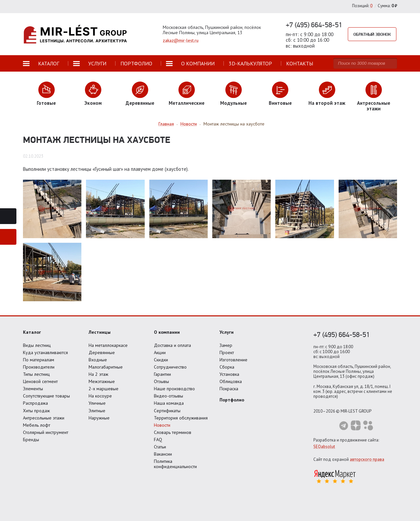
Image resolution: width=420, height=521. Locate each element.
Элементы (33, 389)
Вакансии (163, 454)
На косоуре (100, 396)
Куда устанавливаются (45, 352)
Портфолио (232, 400)
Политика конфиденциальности (175, 464)
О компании (167, 332)
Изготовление (233, 360)
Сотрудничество (170, 367)
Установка (229, 374)
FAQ (158, 440)
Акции (160, 352)
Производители (39, 367)
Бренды (31, 440)
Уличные (97, 403)
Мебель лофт (37, 425)
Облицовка (231, 381)
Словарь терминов (173, 432)
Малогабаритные (106, 367)
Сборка (227, 367)
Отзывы (161, 381)
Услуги (227, 332)
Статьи (160, 447)
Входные (98, 360)
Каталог (32, 332)
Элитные (97, 411)
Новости (162, 425)
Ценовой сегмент (40, 381)
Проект (227, 352)
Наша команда (169, 403)
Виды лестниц (37, 345)
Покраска (229, 389)
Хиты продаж (36, 411)
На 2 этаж (98, 374)
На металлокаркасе (108, 345)
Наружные (99, 418)
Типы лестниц (36, 374)
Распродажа (35, 403)
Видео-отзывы (168, 396)
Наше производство (174, 389)
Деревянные (102, 352)
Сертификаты (167, 411)
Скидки (161, 360)
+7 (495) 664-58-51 (314, 25)
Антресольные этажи (44, 418)
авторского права (367, 459)
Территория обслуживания (181, 418)
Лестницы (100, 332)
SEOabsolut (324, 447)
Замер (226, 345)
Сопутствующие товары (46, 396)
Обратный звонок (372, 34)
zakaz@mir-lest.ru (181, 40)
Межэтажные (102, 381)
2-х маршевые (104, 389)
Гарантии (162, 374)
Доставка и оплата (172, 345)
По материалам (39, 360)
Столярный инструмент (46, 432)
